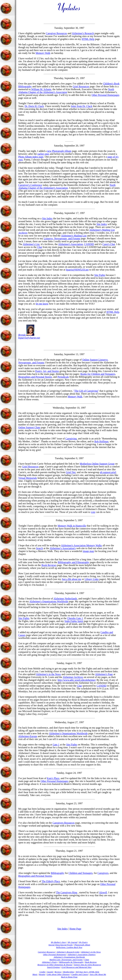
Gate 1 (56, 745)
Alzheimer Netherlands (65, 599)
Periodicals (63, 377)
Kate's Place (53, 778)
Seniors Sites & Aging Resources (88, 965)
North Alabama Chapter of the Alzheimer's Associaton (66, 91)
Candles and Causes (80, 974)
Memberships (69, 972)
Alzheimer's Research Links (68, 952)
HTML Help (88, 39)
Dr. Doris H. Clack (34, 106)
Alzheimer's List (31, 244)
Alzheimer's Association (70, 244)
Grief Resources (81, 86)
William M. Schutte (41, 89)
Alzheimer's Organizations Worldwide (49, 601)
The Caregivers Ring (66, 892)
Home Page (75, 929)
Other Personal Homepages (105, 95)
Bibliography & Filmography (71, 962)
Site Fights (100, 275)
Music (35, 974)
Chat (40, 247)
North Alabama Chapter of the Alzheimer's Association (67, 186)
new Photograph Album (59, 151)
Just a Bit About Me (98, 974)
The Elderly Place (51, 881)
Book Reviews (49, 565)
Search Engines (53, 967)
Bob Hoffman (101, 441)
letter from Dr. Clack (82, 106)
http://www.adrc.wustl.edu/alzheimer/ (77, 680)
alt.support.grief (108, 472)
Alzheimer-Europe (28, 736)
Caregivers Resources (64, 823)
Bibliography (58, 873)
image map (88, 551)
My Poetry (83, 942)
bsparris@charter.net (29, 338)
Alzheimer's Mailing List (74, 236)
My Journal (73, 942)
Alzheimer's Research (83, 33)
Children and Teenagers (80, 873)
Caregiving (71, 439)
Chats (87, 960)
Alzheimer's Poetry (50, 962)
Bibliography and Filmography (74, 562)
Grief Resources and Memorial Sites (76, 967)
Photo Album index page (31, 157)
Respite (42, 974)
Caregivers (103, 873)
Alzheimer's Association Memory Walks (81, 545)
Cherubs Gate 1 (75, 618)
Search (39, 548)
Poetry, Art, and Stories (47, 371)
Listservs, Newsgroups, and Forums (62, 238)
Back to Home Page (69, 977)
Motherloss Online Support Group (97, 464)
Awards (50, 972)
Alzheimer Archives (73, 677)
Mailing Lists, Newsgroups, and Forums (66, 960)
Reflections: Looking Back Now (69, 947)
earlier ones (43, 154)
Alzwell (103, 892)
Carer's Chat (109, 244)
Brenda (26, 335)
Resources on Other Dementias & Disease (55, 965)
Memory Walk (43, 53)
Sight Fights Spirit (74, 621)
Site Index (47, 218)
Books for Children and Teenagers (98, 374)
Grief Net (71, 472)
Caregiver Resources (56, 33)
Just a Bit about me (72, 579)
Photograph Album (82, 945)
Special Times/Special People (61, 945)
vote (93, 512)
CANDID (89, 244)
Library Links (92, 579)
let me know (42, 304)
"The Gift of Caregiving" (86, 391)
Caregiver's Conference (30, 185)
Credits (42, 972)
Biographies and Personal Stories (35, 377)
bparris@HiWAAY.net (77, 270)
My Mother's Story (59, 942)
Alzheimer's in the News (48, 674)
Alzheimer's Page (104, 674)
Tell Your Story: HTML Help (88, 972)
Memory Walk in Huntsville (72, 526)
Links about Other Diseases (58, 974)
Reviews (58, 972)
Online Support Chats (29, 427)
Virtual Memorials (28, 478)
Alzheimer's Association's (63, 548)
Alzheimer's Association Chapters (82, 954)
